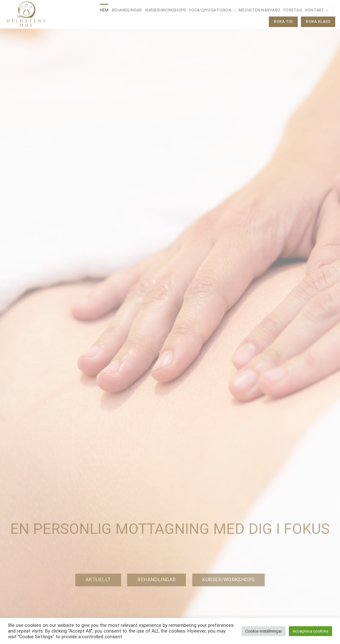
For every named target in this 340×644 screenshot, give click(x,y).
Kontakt (317, 10)
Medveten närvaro (259, 10)
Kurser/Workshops (166, 10)
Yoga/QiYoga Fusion (212, 10)
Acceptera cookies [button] (310, 631)
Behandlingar (127, 10)
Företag (293, 10)
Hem (104, 10)
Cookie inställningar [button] (264, 631)
